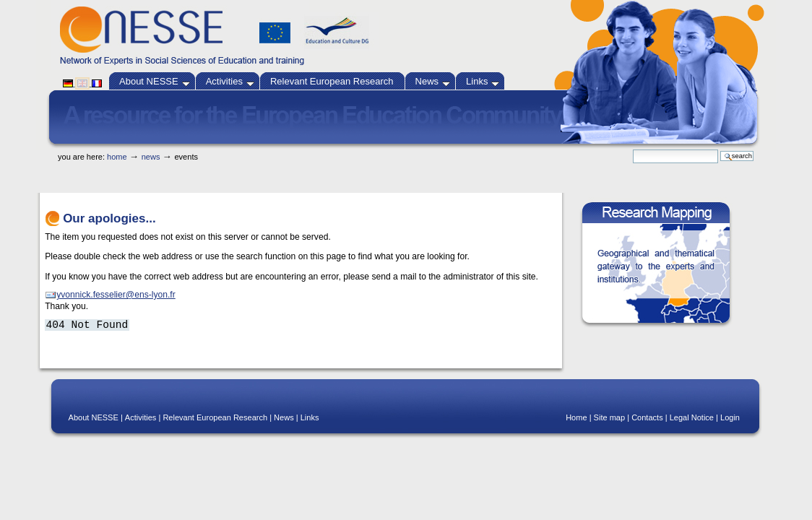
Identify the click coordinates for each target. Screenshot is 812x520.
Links (483, 81)
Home (117, 157)
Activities (230, 81)
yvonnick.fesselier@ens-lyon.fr (116, 295)
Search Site (632, 149)
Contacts (647, 417)
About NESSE (155, 81)
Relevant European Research (332, 81)
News (433, 81)
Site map (610, 417)
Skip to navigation (432, 146)
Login (730, 417)
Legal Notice (692, 417)
